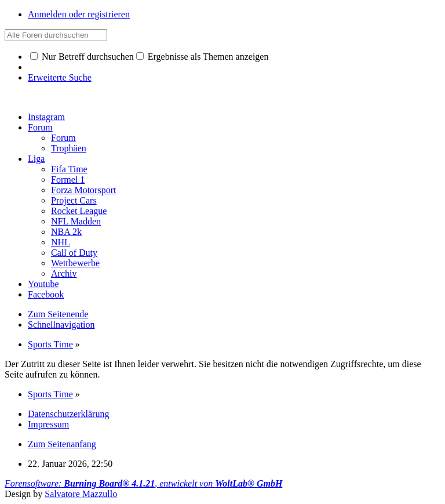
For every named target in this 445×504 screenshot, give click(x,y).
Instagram (46, 117)
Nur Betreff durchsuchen (82, 57)
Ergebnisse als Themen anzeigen (203, 57)
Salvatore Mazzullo (81, 494)
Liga (36, 159)
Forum (40, 127)
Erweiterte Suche (60, 77)
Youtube (43, 284)
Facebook (46, 294)
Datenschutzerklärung (68, 414)
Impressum (48, 424)
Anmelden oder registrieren (79, 14)
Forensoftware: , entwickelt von (143, 483)
